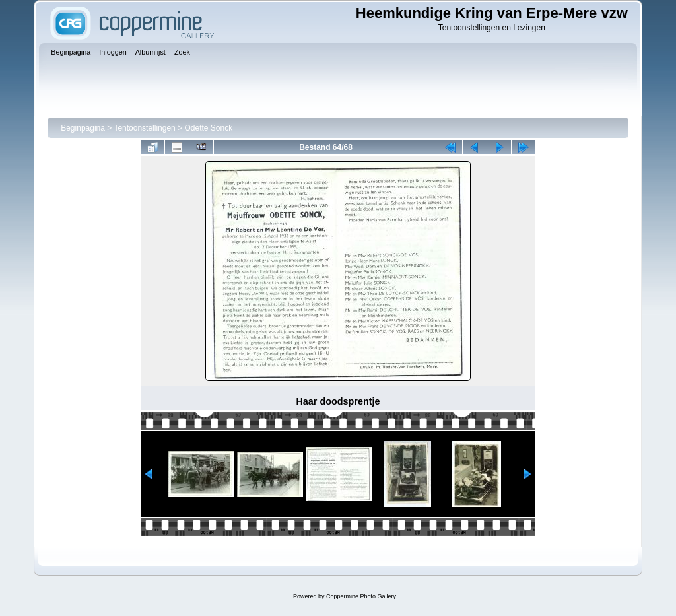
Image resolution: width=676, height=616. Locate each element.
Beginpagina (83, 128)
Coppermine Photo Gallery (361, 596)
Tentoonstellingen (144, 128)
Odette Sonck (208, 128)
